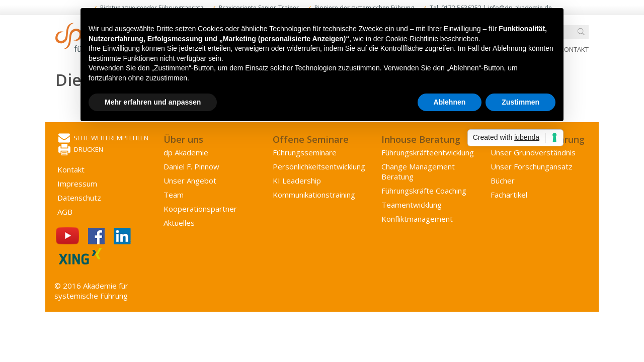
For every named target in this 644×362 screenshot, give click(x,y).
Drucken (81, 150)
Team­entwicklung (412, 205)
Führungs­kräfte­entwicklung (428, 152)
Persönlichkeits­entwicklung (319, 166)
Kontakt (574, 49)
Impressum (77, 184)
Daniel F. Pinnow (191, 166)
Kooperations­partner (200, 209)
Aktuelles (179, 223)
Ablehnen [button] (450, 102)
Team (174, 195)
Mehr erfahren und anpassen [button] (153, 102)
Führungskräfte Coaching (424, 191)
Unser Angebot (190, 180)
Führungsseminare (305, 152)
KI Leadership (297, 180)
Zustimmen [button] (520, 102)
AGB (65, 212)
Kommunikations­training (314, 195)
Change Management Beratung (418, 171)
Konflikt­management (417, 219)
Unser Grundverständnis (533, 152)
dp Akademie (186, 152)
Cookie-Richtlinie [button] (412, 39)
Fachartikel (509, 195)
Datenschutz (79, 198)
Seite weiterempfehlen (103, 139)
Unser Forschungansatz (532, 166)
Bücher (503, 180)
